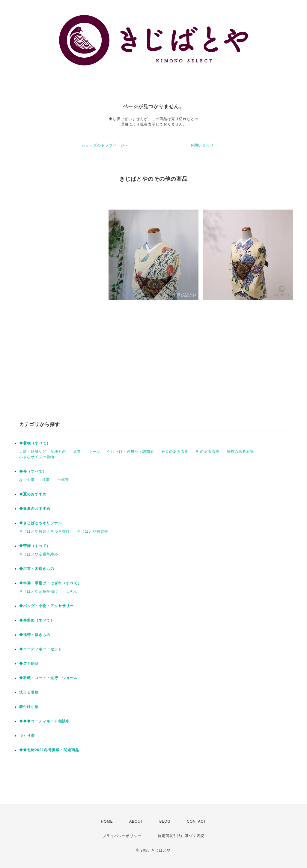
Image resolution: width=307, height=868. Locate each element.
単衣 (77, 452)
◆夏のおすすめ (33, 494)
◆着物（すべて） (35, 443)
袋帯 (46, 480)
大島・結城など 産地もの (43, 452)
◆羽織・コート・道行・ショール (48, 678)
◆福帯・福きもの (35, 635)
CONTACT (196, 821)
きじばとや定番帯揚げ (39, 591)
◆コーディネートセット (41, 649)
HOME (107, 821)
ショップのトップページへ (105, 145)
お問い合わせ (202, 145)
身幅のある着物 (240, 452)
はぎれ (71, 591)
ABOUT (136, 821)
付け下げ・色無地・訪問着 (131, 452)
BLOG (165, 821)
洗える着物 (29, 692)
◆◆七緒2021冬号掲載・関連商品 (49, 750)
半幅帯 (63, 480)
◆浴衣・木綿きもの (37, 569)
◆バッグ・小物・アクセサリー (46, 606)
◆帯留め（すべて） (37, 620)
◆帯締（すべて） (35, 546)
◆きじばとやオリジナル (41, 523)
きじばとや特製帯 (93, 531)
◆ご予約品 (29, 664)
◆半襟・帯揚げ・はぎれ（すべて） (50, 583)
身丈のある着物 (175, 452)
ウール (94, 452)
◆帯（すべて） (33, 471)
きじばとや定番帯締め (39, 554)
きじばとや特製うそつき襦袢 (45, 531)
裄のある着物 (208, 452)
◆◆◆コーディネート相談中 (45, 721)
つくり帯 (27, 736)
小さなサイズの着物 (37, 457)
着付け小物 (29, 707)
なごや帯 (27, 480)
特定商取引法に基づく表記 (181, 836)
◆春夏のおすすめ (35, 509)
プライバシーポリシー (122, 836)
